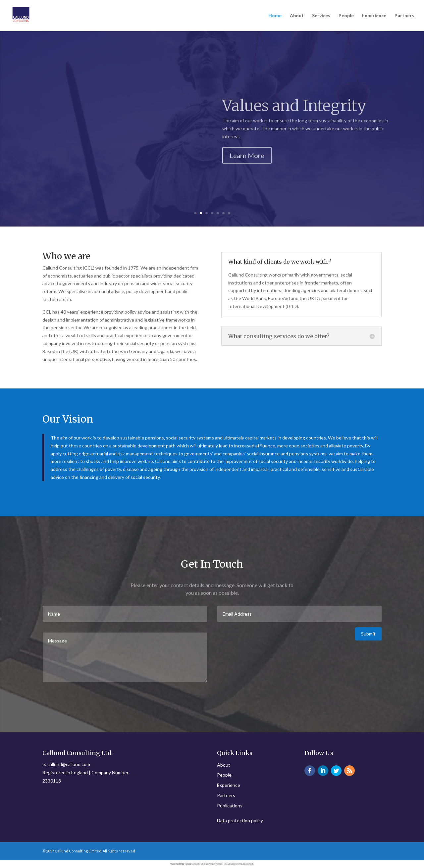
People (346, 16)
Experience (374, 16)
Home (275, 16)
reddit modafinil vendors (181, 864)
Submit (368, 634)
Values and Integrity (294, 120)
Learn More (247, 169)
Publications (230, 806)
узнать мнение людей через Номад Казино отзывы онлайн (224, 864)
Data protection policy (240, 820)
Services (321, 16)
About (297, 16)
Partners (404, 16)
